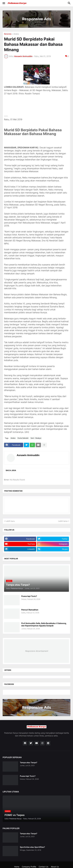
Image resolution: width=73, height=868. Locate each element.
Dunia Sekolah (23, 438)
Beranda (8, 34)
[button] (4, 3)
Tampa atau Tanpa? (29, 762)
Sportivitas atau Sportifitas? (32, 847)
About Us (55, 867)
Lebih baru (10, 521)
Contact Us (43, 867)
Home (17, 867)
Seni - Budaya (36, 438)
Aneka (16, 34)
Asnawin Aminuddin (28, 455)
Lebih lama (63, 521)
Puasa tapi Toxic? (29, 596)
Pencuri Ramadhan (30, 610)
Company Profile (29, 867)
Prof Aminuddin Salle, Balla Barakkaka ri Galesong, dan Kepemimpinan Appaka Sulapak (44, 624)
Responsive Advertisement (37, 651)
